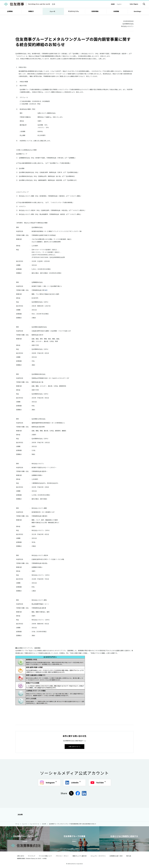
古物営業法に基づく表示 (116, 856)
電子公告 (129, 856)
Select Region (134, 4)
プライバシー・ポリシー (62, 856)
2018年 (19, 814)
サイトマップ (31, 856)
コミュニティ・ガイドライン (98, 856)
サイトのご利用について (45, 856)
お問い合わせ (21, 856)
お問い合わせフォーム (74, 746)
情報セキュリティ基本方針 (80, 856)
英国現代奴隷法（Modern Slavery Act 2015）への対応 (33, 858)
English (119, 4)
